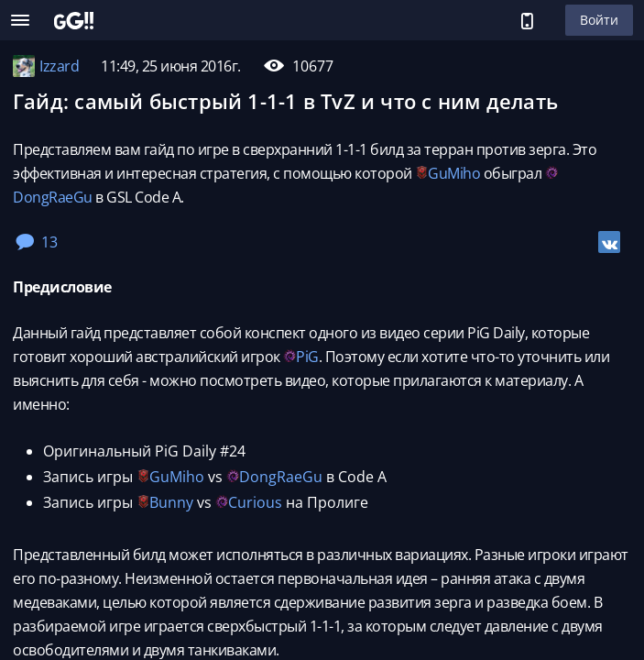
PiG (307, 357)
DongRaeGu (53, 197)
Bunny (171, 502)
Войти (599, 20)
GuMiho (454, 173)
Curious (255, 502)
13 (37, 242)
